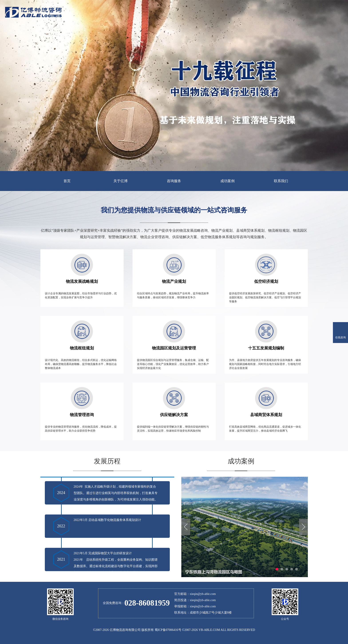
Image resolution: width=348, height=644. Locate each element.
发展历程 (107, 461)
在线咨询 (340, 337)
